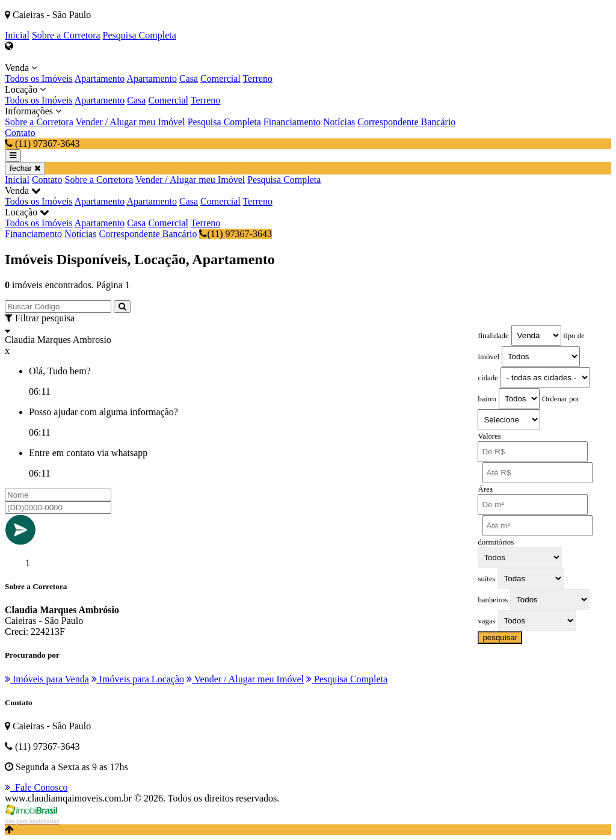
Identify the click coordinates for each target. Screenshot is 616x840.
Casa (189, 79)
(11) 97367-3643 (235, 234)
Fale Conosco (36, 787)
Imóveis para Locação (138, 679)
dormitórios (496, 542)
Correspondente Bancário (406, 122)
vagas (486, 621)
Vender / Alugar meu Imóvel (130, 122)
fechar (25, 168)
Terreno (257, 79)
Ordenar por (561, 399)
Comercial (220, 79)
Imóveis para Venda (47, 679)
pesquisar (500, 638)
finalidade (493, 336)
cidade (488, 378)
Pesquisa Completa (140, 35)
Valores (489, 436)
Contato (20, 133)
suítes (486, 579)
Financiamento (292, 122)
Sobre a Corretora (66, 35)
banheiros (493, 600)
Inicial (17, 35)
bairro (487, 399)
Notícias (339, 122)
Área (485, 489)
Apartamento (100, 79)
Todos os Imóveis (39, 79)
